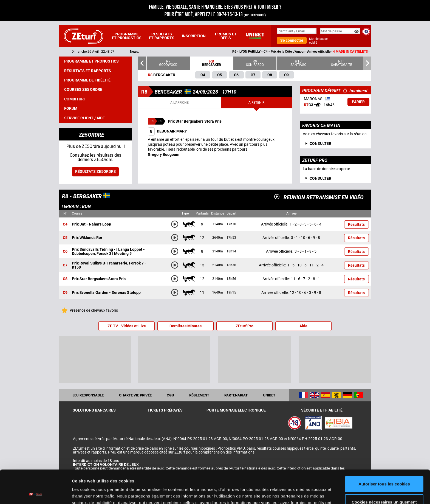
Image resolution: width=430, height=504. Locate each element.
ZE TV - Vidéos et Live (127, 326)
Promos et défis (226, 36)
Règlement (199, 395)
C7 (65, 265)
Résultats (356, 224)
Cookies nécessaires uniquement (384, 471)
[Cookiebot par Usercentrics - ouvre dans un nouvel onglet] (36, 493)
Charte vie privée (135, 395)
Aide (303, 326)
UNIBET (269, 395)
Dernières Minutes (186, 326)
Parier (358, 102)
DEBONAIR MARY (167, 131)
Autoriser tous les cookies (384, 453)
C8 (65, 279)
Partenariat (236, 395)
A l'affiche (179, 103)
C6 (65, 252)
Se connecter (292, 40)
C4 (65, 224)
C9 (65, 293)
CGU (170, 395)
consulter (320, 143)
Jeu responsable (88, 395)
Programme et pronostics (127, 36)
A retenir (256, 103)
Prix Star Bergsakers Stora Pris (195, 121)
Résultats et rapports (162, 36)
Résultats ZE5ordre (95, 171)
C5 (65, 238)
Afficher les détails (90, 493)
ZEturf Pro (244, 326)
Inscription (194, 36)
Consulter (320, 178)
